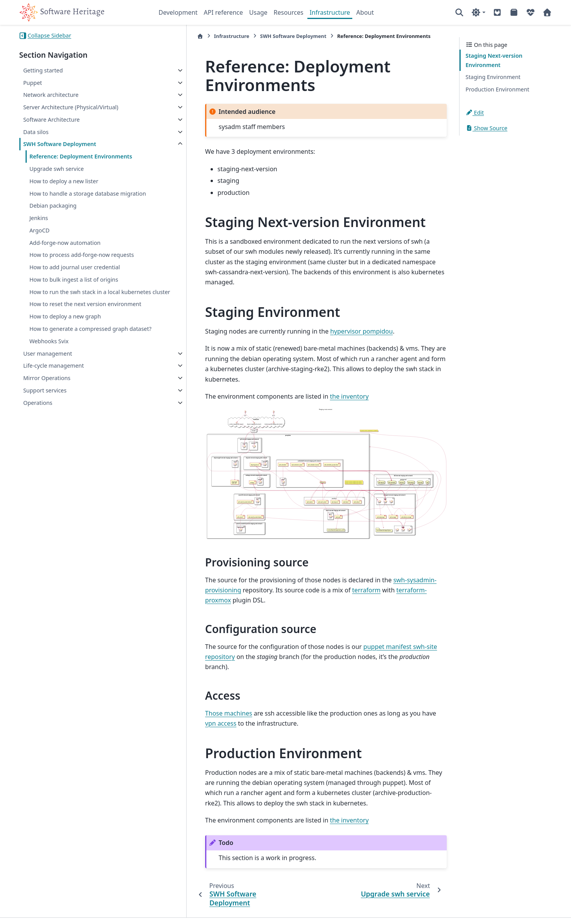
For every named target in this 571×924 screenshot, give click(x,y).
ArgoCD (39, 240)
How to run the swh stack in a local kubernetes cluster (75, 305)
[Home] (163, 36)
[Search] (459, 12)
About (365, 12)
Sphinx (71, 913)
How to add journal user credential (75, 276)
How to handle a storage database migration (74, 198)
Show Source (487, 128)
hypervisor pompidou (324, 321)
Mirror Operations (47, 405)
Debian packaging (53, 215)
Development (178, 12)
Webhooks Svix (49, 369)
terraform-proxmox (349, 590)
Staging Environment (493, 77)
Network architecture (51, 95)
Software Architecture (51, 120)
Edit (475, 113)
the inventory (312, 376)
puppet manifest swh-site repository (378, 636)
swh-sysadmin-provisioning (396, 580)
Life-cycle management (54, 393)
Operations (38, 430)
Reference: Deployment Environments (81, 156)
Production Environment (498, 89)
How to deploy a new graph (65, 335)
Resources (289, 12)
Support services (45, 418)
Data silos (36, 132)
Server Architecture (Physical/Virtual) (71, 107)
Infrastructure (330, 12)
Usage (258, 12)
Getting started (43, 70)
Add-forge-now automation (65, 252)
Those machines (192, 692)
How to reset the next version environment (85, 323)
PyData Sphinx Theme (499, 906)
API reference (223, 12)
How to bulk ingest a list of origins (74, 289)
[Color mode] (478, 12)
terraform (291, 590)
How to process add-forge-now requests (82, 264)
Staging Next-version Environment (494, 60)
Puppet (33, 83)
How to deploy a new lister (64, 181)
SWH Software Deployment (60, 144)
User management (48, 381)
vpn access (416, 692)
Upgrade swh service (57, 169)
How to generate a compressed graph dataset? (79, 352)
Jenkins (39, 227)
